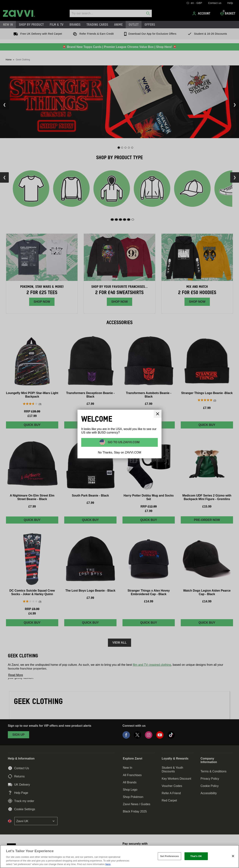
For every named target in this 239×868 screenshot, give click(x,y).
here (108, 864)
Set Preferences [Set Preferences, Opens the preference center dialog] (170, 856)
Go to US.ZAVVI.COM (123, 442)
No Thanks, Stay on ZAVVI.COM (119, 452)
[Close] (233, 856)
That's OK (196, 856)
